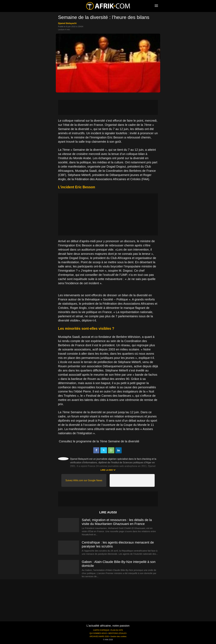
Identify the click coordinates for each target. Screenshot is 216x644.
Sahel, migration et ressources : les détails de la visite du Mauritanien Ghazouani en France (117, 522)
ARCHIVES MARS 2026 (99, 636)
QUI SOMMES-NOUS (98, 633)
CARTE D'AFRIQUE (101, 630)
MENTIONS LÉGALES (117, 633)
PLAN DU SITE (117, 630)
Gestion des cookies (118, 636)
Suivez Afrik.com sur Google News (84, 480)
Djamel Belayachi (67, 23)
